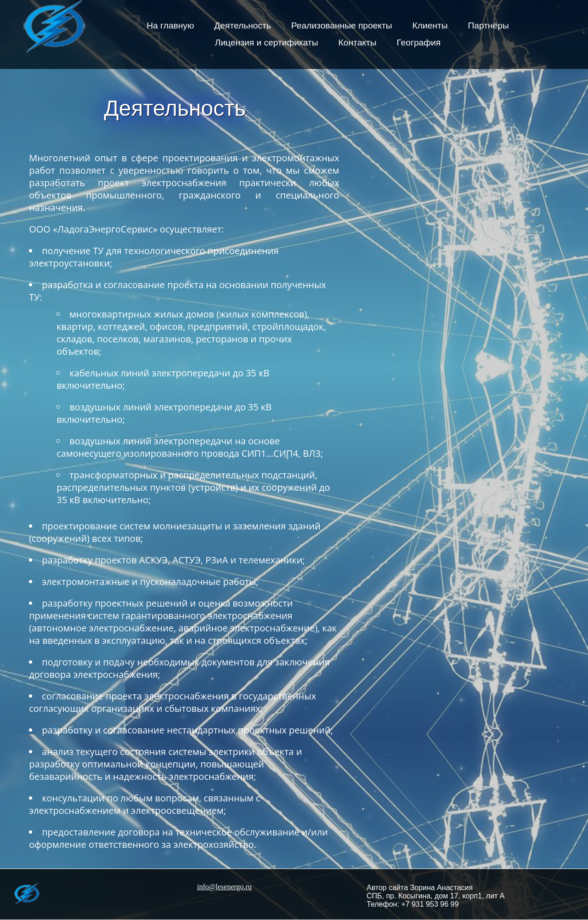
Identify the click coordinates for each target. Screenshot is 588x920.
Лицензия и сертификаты (267, 43)
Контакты (358, 43)
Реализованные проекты (342, 26)
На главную (170, 26)
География (419, 43)
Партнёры (489, 26)
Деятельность (243, 26)
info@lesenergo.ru (224, 887)
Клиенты (430, 26)
